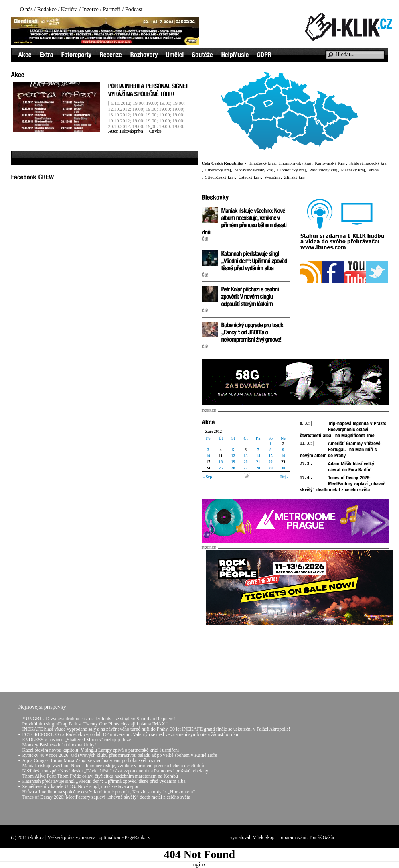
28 (258, 468)
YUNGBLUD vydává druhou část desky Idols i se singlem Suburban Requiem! (99, 719)
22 (271, 462)
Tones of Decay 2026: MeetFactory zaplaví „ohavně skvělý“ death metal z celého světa (106, 797)
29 (271, 468)
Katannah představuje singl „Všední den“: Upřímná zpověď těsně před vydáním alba (104, 781)
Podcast (134, 9)
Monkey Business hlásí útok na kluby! (59, 745)
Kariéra (69, 9)
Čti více (155, 131)
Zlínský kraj (295, 177)
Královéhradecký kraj (369, 163)
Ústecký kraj (249, 177)
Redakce (47, 9)
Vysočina (272, 177)
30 (283, 468)
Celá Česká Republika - (224, 163)
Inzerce (90, 9)
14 (258, 456)
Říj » (285, 477)
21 (258, 462)
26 (233, 468)
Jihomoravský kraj (295, 163)
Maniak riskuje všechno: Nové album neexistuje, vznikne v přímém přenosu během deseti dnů (113, 766)
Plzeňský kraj (353, 170)
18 (221, 462)
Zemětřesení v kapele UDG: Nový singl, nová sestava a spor (81, 786)
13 (245, 456)
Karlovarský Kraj (330, 163)
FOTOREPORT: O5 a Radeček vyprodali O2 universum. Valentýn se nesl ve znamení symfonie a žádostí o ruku (130, 734)
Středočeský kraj (220, 177)
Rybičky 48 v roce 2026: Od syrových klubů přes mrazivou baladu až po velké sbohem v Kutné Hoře (120, 755)
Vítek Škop (263, 837)
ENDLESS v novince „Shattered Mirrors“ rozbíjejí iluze (77, 740)
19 (233, 462)
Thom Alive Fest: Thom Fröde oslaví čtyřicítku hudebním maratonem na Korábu (100, 776)
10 (208, 456)
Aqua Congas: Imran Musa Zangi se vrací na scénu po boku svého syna (91, 760)
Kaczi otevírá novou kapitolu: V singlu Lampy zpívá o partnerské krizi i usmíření (101, 750)
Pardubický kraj (324, 170)
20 (245, 462)
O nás (26, 9)
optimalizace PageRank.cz (125, 837)
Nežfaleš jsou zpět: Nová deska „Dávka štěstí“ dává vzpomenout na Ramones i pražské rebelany (115, 771)
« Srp (208, 477)
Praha (374, 170)
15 (271, 456)
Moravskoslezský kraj (254, 170)
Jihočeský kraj (262, 163)
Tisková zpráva (131, 131)
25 (221, 468)
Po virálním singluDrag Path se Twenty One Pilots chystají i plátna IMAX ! (95, 724)
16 (283, 456)
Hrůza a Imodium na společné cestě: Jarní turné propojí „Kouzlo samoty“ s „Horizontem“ (109, 792)
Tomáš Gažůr (322, 837)
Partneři (112, 9)
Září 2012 (214, 431)
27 (245, 468)
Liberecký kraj (218, 170)
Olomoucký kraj (292, 170)
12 (233, 456)
